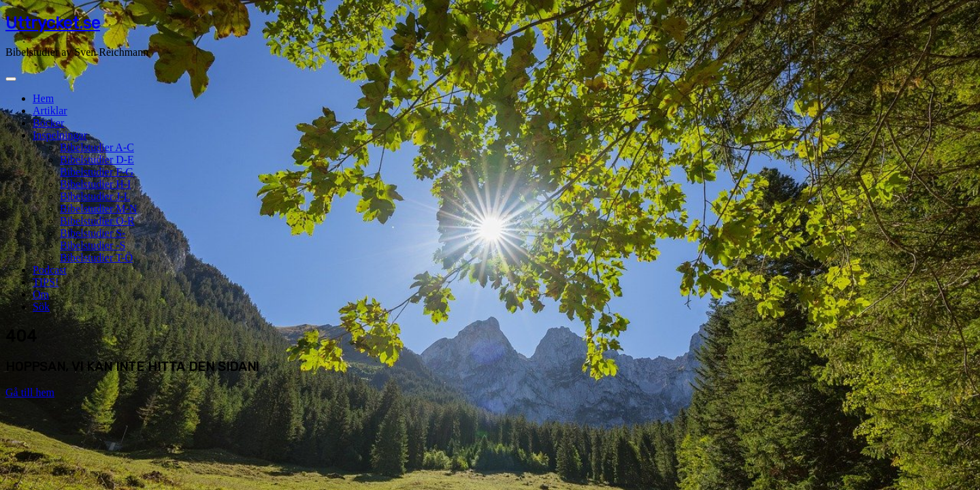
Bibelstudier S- (93, 233)
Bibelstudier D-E (97, 160)
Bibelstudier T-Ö (96, 258)
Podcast (50, 270)
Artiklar (50, 111)
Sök (41, 307)
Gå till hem (30, 392)
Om (41, 294)
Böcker (48, 123)
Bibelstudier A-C (97, 147)
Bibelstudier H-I (95, 184)
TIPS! (46, 282)
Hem (43, 98)
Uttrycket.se (53, 23)
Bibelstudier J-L (95, 196)
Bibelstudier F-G (97, 172)
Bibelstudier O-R (97, 221)
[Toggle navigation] (11, 79)
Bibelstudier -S (93, 245)
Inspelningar (60, 135)
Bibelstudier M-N (98, 209)
